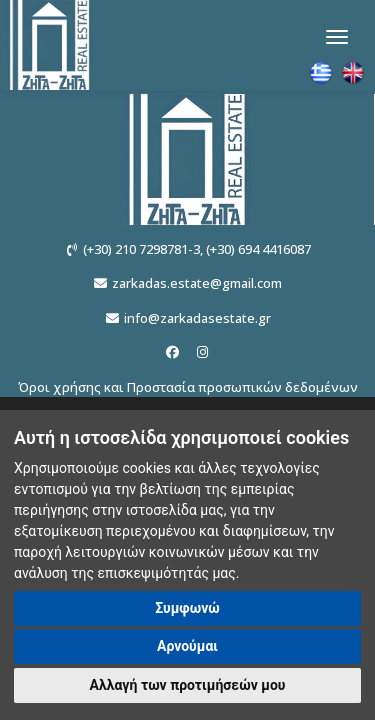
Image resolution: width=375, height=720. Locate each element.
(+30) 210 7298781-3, (143, 249)
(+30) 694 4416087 (258, 249)
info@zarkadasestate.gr (197, 318)
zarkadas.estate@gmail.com (197, 283)
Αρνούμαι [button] (187, 646)
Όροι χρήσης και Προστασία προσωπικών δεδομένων (188, 387)
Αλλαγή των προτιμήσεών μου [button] (188, 685)
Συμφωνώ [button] (187, 608)
